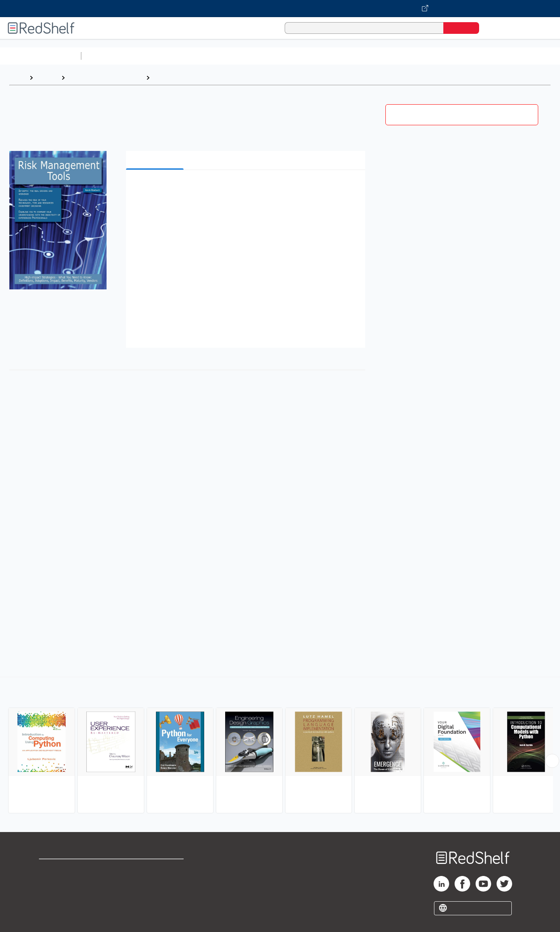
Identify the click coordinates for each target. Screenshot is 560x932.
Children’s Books (516, 56)
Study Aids (105, 56)
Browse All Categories (40, 56)
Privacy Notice (60, 893)
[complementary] (280, 746)
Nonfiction (471, 56)
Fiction (440, 56)
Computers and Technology (222, 56)
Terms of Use (156, 868)
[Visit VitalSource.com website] (280, 9)
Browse (47, 78)
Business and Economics (302, 56)
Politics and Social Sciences (383, 56)
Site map (52, 906)
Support (51, 881)
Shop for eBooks (64, 868)
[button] (247, 188)
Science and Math (152, 56)
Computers (170, 78)
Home (17, 78)
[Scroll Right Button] (552, 761)
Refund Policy (156, 881)
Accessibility (154, 893)
